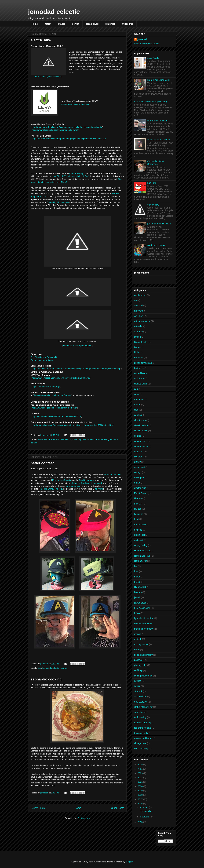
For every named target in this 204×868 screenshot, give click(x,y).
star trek (64, 668)
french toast (140, 525)
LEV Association (64, 439)
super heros (140, 712)
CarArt (137, 405)
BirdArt (138, 347)
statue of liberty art (143, 707)
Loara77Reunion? (143, 624)
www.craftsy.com (73, 486)
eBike (41, 439)
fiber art (138, 498)
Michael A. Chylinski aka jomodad (86, 483)
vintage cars (140, 743)
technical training (143, 723)
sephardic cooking (46, 679)
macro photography (144, 629)
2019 (140, 791)
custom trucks (141, 446)
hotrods (138, 592)
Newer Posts (38, 808)
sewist (76, 24)
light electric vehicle (88, 439)
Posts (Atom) (84, 818)
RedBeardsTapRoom (158, 121)
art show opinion (142, 321)
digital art (139, 452)
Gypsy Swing (141, 545)
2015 (140, 822)
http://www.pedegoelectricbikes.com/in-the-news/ (54, 408)
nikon (137, 650)
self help (138, 670)
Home (35, 24)
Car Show (139, 399)
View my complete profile (147, 44)
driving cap (140, 478)
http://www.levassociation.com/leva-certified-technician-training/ (61, 378)
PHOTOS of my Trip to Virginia (77, 346)
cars (136, 410)
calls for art (140, 378)
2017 (140, 799)
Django (138, 472)
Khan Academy (76, 173)
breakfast (139, 358)
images (62, 24)
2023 (140, 773)
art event (138, 311)
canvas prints (141, 384)
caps (137, 394)
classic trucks (141, 431)
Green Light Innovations (58, 202)
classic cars (140, 420)
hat (52, 668)
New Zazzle (153, 58)
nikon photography (143, 655)
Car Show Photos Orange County (151, 102)
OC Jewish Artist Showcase (156, 163)
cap (40, 668)
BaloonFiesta (141, 342)
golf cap (138, 530)
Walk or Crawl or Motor (159, 140)
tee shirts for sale (143, 728)
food (136, 519)
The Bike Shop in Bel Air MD (44, 357)
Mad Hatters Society (62, 480)
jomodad (142, 39)
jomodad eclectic (54, 12)
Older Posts (118, 808)
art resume (127, 24)
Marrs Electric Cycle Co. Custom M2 (49, 77)
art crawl (138, 305)
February (145, 817)
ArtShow (138, 332)
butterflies (139, 368)
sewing (138, 681)
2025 (140, 765)
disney (137, 462)
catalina (138, 415)
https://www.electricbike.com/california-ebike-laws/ (55, 130)
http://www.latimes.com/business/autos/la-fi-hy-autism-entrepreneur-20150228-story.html (72, 425)
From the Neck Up (112, 474)
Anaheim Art (140, 295)
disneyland (140, 467)
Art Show (139, 316)
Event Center (141, 493)
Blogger (129, 862)
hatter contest (42, 463)
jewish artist (140, 603)
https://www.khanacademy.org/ (46, 386)
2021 (140, 782)
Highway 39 (140, 587)
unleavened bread (143, 738)
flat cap (46, 668)
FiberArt (138, 504)
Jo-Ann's (99, 489)
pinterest (110, 24)
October (145, 807)
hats (136, 571)
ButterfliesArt (141, 373)
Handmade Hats (142, 556)
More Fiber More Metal (159, 80)
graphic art (139, 535)
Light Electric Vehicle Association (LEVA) (71, 176)
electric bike (41, 40)
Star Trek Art (140, 696)
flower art (139, 514)
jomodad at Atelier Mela (159, 224)
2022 (140, 778)
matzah (138, 639)
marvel (138, 634)
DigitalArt (139, 457)
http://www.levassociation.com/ (75, 104)
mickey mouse (141, 644)
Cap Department (87, 480)
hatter (48, 24)
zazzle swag (92, 24)
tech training (104, 439)
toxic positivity (141, 733)
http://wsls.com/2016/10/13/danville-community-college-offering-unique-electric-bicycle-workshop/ (76, 369)
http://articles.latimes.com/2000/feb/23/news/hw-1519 (56, 416)
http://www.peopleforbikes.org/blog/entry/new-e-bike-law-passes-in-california (67, 127)
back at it (152, 183)
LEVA (75, 439)
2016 (140, 804)
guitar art (139, 540)
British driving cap (143, 363)
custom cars (140, 441)
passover (139, 660)
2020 (140, 786)
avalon (137, 337)
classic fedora (141, 425)
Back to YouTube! (156, 245)
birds (137, 352)
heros (137, 582)
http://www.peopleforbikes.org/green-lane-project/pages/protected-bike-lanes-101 (69, 139)
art (135, 300)
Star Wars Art (141, 702)
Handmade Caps (143, 551)
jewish (137, 597)
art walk (138, 326)
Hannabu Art (140, 561)
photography (140, 665)
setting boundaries (143, 676)
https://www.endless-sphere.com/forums (53, 395)
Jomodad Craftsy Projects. (51, 489)
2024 (140, 769)
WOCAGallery (141, 749)
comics (138, 436)
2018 (140, 795)
